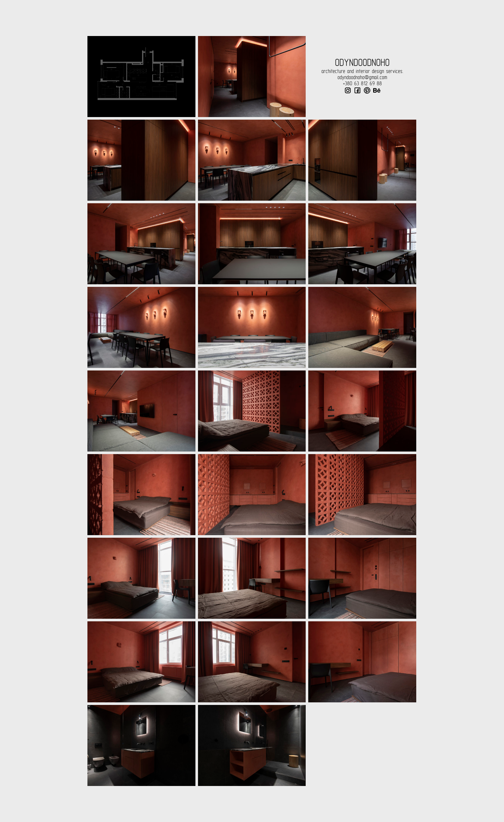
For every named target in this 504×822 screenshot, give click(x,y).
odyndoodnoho (362, 63)
